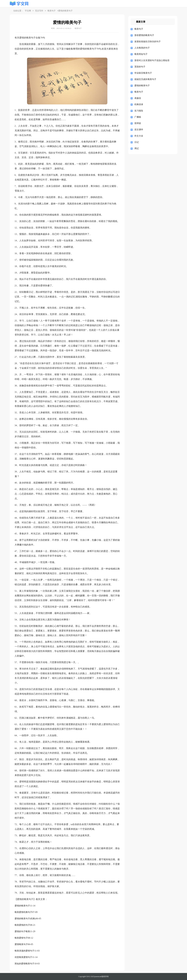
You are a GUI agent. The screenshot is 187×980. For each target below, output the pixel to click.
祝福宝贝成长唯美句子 (145, 79)
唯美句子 (52, 11)
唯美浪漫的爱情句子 (24, 951)
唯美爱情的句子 (22, 925)
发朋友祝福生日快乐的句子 (148, 42)
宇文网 (28, 11)
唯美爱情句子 (21, 938)
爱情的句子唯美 (22, 931)
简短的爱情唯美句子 (24, 964)
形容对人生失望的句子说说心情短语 (152, 60)
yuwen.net (98, 976)
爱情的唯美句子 (22, 906)
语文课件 (139, 130)
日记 (137, 142)
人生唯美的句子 (142, 48)
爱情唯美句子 (21, 944)
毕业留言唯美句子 (143, 73)
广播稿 (138, 117)
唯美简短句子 (141, 54)
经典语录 (139, 104)
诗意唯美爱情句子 (23, 957)
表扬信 (138, 98)
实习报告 (139, 111)
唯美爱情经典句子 (23, 912)
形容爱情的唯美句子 (144, 35)
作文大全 (139, 136)
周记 (137, 148)
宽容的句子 (140, 67)
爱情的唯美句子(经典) (25, 919)
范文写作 (39, 11)
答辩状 (138, 123)
